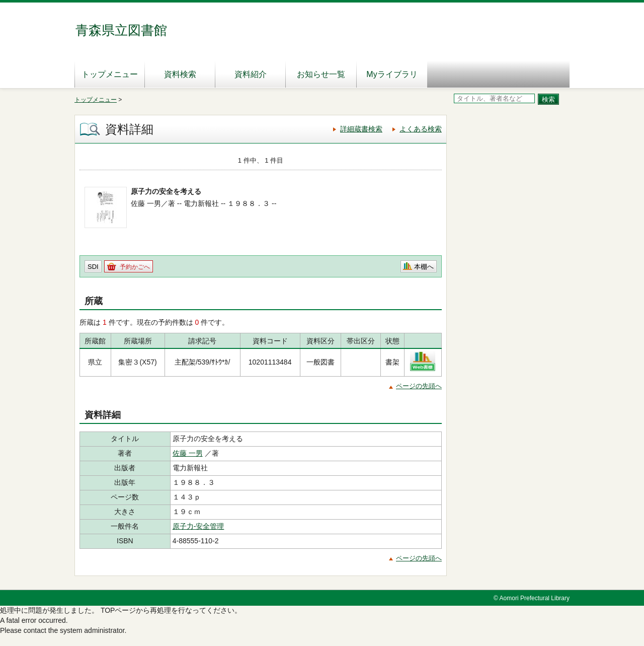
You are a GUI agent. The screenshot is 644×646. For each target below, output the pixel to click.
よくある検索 (421, 129)
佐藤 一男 (188, 453)
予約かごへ (135, 267)
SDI (93, 267)
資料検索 (180, 74)
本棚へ (424, 267)
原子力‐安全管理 (198, 526)
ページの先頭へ (419, 386)
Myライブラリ (392, 74)
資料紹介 (251, 74)
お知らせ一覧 (321, 74)
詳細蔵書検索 (361, 129)
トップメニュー (110, 74)
